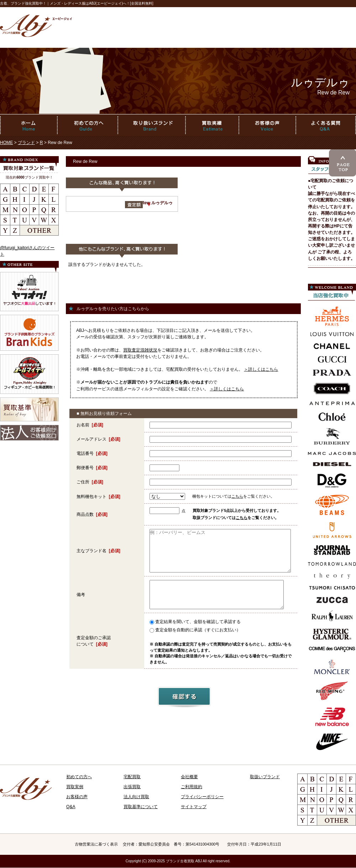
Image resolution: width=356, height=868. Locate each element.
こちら (237, 496)
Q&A (71, 807)
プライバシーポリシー (202, 797)
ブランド (26, 143)
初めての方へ (79, 777)
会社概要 (189, 777)
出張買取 (132, 787)
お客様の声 (77, 797)
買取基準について (141, 807)
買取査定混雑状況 (140, 350)
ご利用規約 (192, 787)
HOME (6, 143)
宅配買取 (132, 777)
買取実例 (75, 787)
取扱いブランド (265, 777)
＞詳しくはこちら (261, 369)
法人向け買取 (136, 797)
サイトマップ (194, 807)
